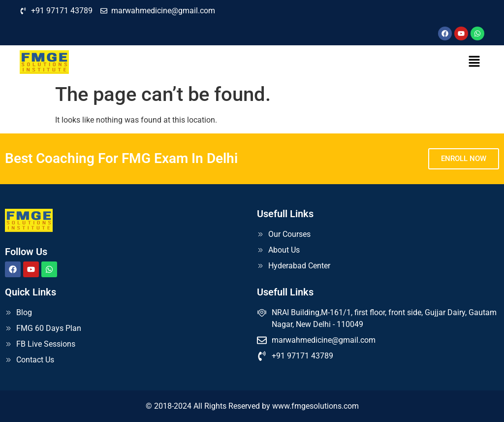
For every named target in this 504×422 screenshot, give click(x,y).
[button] (474, 62)
